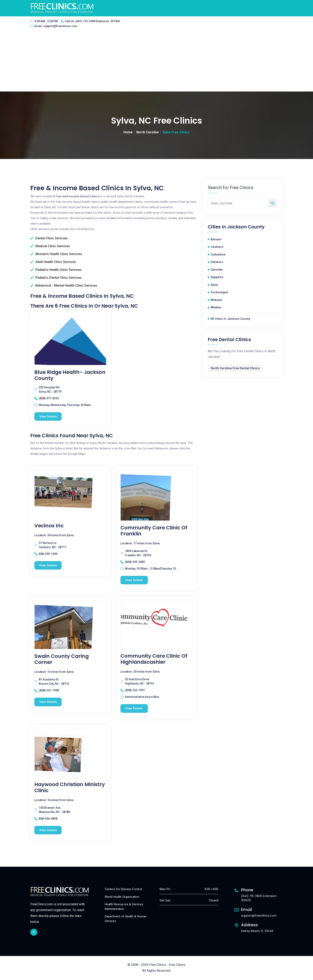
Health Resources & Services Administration (124, 907)
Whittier (216, 307)
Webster (217, 300)
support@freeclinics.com (60, 26)
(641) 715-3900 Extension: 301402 (98, 21)
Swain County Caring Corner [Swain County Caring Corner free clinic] (62, 659)
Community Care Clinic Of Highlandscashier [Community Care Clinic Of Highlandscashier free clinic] (154, 659)
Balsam (216, 239)
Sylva (214, 285)
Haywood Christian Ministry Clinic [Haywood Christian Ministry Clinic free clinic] (70, 788)
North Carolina (148, 132)
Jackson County (246, 227)
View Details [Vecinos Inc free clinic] (48, 565)
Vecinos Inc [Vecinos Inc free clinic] (49, 526)
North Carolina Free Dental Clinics (235, 368)
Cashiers (217, 247)
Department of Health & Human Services (126, 919)
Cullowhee (218, 254)
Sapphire (217, 277)
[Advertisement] (157, 61)
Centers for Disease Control (123, 889)
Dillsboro (217, 262)
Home (128, 132)
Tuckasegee (219, 292)
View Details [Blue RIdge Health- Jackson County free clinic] (48, 416)
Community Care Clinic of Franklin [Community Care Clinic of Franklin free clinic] (154, 531)
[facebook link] (34, 932)
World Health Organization (122, 897)
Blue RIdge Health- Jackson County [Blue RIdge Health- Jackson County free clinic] (70, 375)
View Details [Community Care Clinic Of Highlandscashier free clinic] (134, 709)
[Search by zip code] (273, 203)
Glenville (217, 270)
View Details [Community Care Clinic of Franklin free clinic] (134, 580)
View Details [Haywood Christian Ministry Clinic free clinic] (48, 830)
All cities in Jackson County (230, 319)
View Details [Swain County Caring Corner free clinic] (48, 702)
